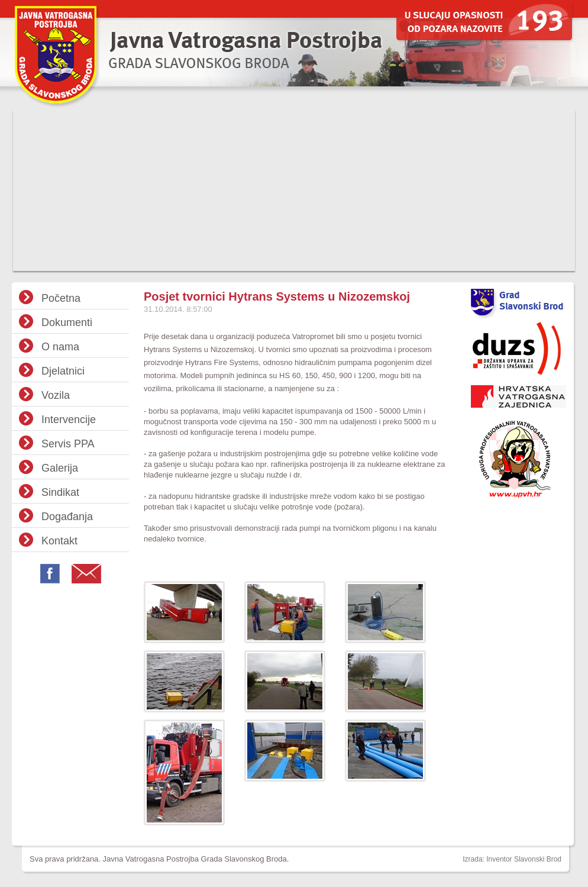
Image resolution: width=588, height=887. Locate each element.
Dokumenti (67, 322)
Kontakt (59, 541)
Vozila (56, 395)
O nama (60, 347)
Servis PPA (68, 444)
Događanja (67, 517)
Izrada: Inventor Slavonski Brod (512, 859)
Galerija (60, 468)
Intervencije (69, 420)
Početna (61, 298)
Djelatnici (63, 371)
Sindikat (60, 492)
